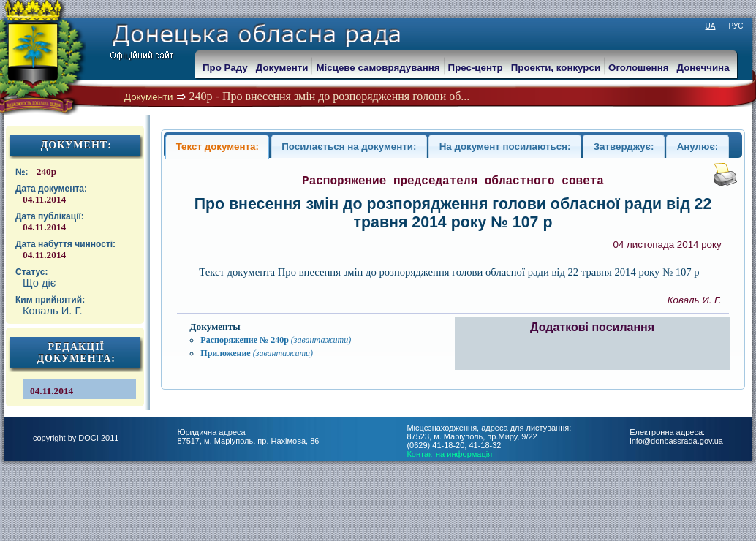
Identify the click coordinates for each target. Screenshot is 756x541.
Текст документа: (218, 147)
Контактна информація (449, 454)
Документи (149, 97)
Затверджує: (624, 147)
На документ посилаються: (505, 147)
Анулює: (698, 147)
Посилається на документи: (349, 147)
